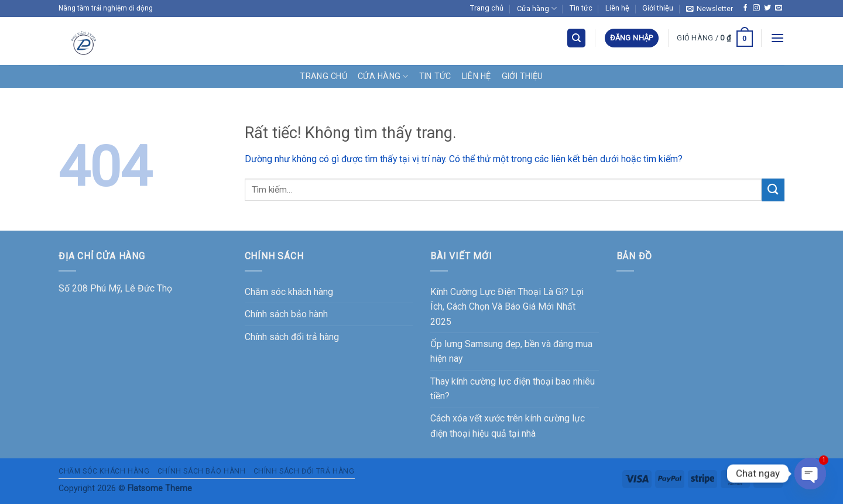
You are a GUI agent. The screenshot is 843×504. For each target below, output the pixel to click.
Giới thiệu (658, 8)
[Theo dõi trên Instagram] (756, 8)
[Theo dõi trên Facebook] (745, 8)
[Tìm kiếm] (577, 38)
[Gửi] (773, 190)
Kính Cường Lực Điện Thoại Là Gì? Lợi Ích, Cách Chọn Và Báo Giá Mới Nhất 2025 (507, 307)
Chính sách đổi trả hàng (292, 337)
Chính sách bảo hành (286, 314)
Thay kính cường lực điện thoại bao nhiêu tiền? (513, 389)
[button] (710, 8)
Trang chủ (487, 8)
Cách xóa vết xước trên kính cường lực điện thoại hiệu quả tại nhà (508, 426)
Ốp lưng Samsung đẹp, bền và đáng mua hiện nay (511, 351)
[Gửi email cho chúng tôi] (779, 8)
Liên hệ (617, 8)
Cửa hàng (537, 8)
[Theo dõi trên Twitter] (767, 8)
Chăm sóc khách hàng (289, 292)
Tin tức (581, 8)
